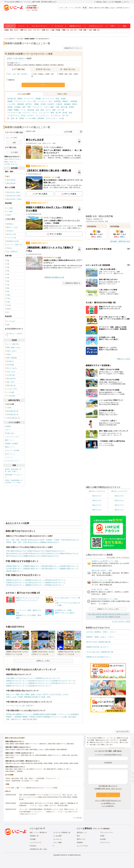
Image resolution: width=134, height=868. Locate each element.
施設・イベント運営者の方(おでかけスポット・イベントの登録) (37, 788)
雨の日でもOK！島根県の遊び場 (98, 642)
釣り (51, 101)
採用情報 (80, 843)
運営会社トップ (82, 833)
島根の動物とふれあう (37, 750)
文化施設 (17, 107)
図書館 (17, 110)
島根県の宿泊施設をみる (54, 277)
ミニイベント (9, 457)
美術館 (10, 107)
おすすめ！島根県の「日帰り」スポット (101, 632)
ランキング (59, 26)
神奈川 (30, 30)
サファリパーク (48, 99)
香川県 (105, 617)
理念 (78, 836)
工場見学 (59, 104)
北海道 (16, 30)
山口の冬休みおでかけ (51, 553)
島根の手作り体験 (23, 750)
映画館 (71, 107)
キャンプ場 (32, 101)
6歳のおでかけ (97, 505)
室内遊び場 (12, 99)
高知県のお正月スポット (55, 585)
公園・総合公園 (61, 107)
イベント (21, 26)
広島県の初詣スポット (69, 566)
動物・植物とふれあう (34, 694)
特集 (124, 26)
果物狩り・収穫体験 (70, 101)
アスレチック (37, 107)
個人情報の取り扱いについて (108, 786)
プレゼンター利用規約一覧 (62, 833)
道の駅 (65, 113)
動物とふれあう (110, 8)
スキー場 (61, 110)
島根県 (105, 614)
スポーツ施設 (49, 107)
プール (23, 110)
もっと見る (77, 818)
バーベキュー (42, 101)
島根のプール (61, 744)
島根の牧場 (52, 744)
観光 (71, 113)
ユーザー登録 (10, 788)
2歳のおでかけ (97, 496)
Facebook (33, 846)
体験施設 (67, 104)
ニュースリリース (36, 843)
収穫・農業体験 (25, 697)
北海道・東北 (9, 30)
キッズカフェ (56, 115)
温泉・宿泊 (46, 697)
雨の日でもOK (99, 8)
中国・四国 (83, 30)
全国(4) (9, 58)
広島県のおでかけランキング (63, 681)
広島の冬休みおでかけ (33, 553)
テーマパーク (29, 99)
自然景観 (57, 101)
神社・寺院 (27, 107)
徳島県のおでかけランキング (40, 683)
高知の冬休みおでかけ (51, 556)
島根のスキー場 (23, 769)
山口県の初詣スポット (15, 569)
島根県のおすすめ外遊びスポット (99, 657)
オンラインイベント (40, 26)
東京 (26, 30)
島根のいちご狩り (64, 769)
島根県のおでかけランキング (17, 681)
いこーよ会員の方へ (108, 806)
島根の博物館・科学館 (51, 763)
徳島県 (98, 617)
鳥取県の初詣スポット (15, 566)
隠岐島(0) (11, 80)
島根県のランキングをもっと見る (108, 609)
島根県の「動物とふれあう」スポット (100, 637)
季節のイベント (10, 447)
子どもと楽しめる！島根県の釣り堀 (100, 652)
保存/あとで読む (100, 2)
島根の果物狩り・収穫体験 (14, 771)
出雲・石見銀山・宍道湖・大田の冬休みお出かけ (59, 540)
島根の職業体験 (62, 750)
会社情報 (103, 839)
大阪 (68, 30)
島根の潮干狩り (52, 769)
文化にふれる (62, 694)
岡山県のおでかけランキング (40, 681)
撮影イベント (9, 440)
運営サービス (81, 839)
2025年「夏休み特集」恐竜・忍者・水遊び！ (13, 470)
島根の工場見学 (10, 750)
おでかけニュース (96, 26)
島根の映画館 (38, 763)
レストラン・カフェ (30, 113)
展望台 (75, 104)
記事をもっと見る (43, 661)
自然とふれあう (12, 697)
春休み (91, 8)
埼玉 (38, 30)
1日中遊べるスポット (123, 8)
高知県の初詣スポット (15, 571)
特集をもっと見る (124, 359)
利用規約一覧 (34, 836)
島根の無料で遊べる (28, 755)
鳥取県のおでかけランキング (48, 678)
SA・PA (65, 115)
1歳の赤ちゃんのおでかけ (119, 491)
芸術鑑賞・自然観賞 (11, 444)
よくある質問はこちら (108, 803)
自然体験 (8, 426)
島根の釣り (43, 744)
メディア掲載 (57, 843)
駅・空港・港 (12, 118)
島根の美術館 (64, 763)
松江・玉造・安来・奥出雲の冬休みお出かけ (23, 540)
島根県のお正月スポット (35, 580)
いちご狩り (12, 104)
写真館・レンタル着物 (27, 118)
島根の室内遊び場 (27, 763)
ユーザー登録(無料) (115, 2)
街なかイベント (10, 454)
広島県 (118, 614)
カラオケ (31, 115)
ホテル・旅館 (51, 110)
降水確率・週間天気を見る (120, 241)
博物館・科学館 (40, 104)
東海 (44, 30)
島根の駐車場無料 (41, 755)
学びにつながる (50, 694)
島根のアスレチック (55, 755)
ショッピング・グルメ (12, 437)
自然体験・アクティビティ (47, 118)
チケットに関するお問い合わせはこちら (108, 800)
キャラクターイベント (12, 461)
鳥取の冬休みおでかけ (37, 551)
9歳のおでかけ (119, 510)
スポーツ (8, 430)
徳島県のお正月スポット (55, 583)
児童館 (10, 110)
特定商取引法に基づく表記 (38, 849)
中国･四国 (91, 614)
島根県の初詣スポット (33, 566)
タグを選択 (14, 152)
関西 (64, 30)
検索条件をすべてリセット (73, 48)
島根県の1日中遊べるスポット (98, 647)
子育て (113, 26)
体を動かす (37, 697)
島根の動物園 (20, 744)
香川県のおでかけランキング (63, 683)
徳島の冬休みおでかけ (69, 553)
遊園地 (20, 99)
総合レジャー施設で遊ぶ (15, 694)
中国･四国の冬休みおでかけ (17, 551)
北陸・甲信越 (56, 30)
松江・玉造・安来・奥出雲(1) (18, 74)
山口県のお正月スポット (35, 583)
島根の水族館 (74, 763)
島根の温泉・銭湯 (11, 769)
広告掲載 (33, 839)
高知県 (118, 617)
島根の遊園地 (10, 744)
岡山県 (112, 614)
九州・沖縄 (92, 30)
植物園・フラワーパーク (17, 101)
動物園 (38, 99)
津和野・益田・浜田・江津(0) (67, 74)
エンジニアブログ (83, 846)
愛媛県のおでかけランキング (17, 686)
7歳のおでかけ (119, 505)
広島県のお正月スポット (15, 583)
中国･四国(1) (19, 58)
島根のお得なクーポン (13, 755)
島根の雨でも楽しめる (13, 763)
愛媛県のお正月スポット (35, 585)
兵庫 (75, 30)
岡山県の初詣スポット (51, 566)
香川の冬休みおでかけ (15, 556)
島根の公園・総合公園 (70, 755)
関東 (22, 30)
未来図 (102, 836)
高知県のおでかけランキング (40, 686)
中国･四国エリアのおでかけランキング (21, 678)
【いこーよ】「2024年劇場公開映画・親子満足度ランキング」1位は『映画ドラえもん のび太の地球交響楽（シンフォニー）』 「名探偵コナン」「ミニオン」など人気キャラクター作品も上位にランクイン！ (48, 812)
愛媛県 (111, 617)
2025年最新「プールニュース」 (14, 476)
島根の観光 (70, 744)
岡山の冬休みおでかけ (15, 553)
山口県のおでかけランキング (17, 683)
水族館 (63, 99)
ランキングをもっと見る (121, 621)
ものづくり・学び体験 (12, 450)
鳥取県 (99, 614)
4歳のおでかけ (97, 500)
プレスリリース (105, 843)
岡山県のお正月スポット (55, 580)
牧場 (57, 99)
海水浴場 (31, 110)
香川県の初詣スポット (51, 569)
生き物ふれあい (10, 433)
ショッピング (44, 113)
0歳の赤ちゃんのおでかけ (97, 491)
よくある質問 (57, 836)
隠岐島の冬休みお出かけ (50, 542)
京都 (71, 30)
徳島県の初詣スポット (33, 569)
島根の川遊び (10, 758)
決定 (43, 85)
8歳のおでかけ (97, 510)
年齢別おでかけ (75, 26)
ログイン (127, 2)
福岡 (98, 30)
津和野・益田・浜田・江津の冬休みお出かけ (23, 542)
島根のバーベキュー (32, 744)
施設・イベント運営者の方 (38, 833)
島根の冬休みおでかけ (55, 551)
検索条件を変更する (72, 283)
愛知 (47, 30)
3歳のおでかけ (119, 496)
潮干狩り (29, 104)
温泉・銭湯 (40, 110)
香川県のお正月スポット (15, 585)
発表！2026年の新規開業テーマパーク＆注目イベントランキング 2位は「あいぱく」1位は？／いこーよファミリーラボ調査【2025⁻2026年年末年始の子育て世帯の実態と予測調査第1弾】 (48, 797)
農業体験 (21, 104)
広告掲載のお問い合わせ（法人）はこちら (108, 789)
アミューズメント (42, 115)
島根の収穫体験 (50, 750)
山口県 (125, 614)
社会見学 (51, 104)
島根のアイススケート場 (38, 769)
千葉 (34, 30)
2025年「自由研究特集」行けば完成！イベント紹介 (14, 481)
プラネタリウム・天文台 (17, 115)
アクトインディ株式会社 (101, 829)
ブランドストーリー (106, 833)
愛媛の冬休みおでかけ (33, 556)
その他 (61, 118)
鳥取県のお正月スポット (15, 580)
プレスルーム (57, 839)
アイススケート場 (14, 113)
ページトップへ (123, 732)
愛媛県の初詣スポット (69, 569)
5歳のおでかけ (119, 500)
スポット (10, 26)
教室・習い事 (56, 113)
